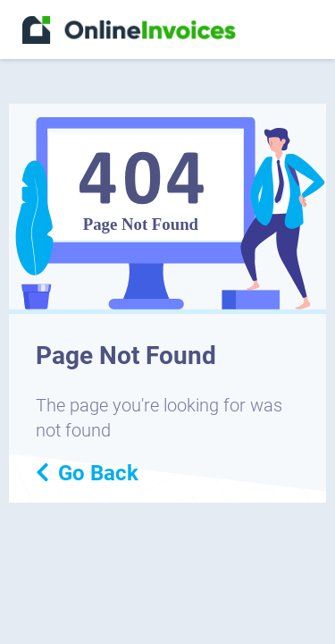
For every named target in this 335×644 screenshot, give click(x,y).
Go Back (87, 473)
